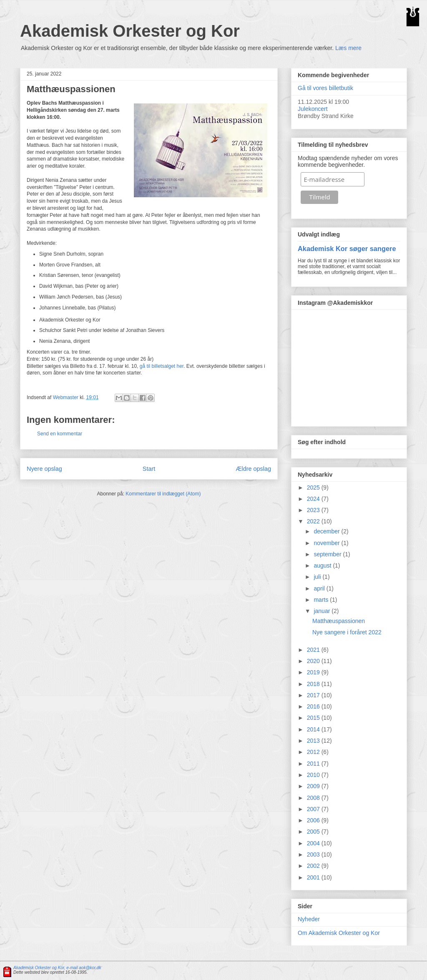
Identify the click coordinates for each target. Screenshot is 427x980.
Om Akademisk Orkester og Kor (339, 933)
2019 (314, 672)
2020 (314, 661)
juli (318, 577)
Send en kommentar (60, 434)
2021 (314, 650)
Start (149, 469)
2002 (314, 866)
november (327, 543)
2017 (314, 695)
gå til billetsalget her (162, 366)
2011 (314, 764)
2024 (314, 499)
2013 (314, 741)
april (320, 588)
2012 (314, 752)
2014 (314, 729)
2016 (314, 706)
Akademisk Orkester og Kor (130, 31)
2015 (314, 718)
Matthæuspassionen (339, 621)
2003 (314, 854)
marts (322, 600)
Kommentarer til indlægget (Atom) (163, 494)
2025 (314, 487)
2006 (314, 820)
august (323, 565)
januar (323, 611)
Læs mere (348, 48)
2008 (314, 798)
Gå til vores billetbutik (325, 88)
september (328, 554)
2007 (314, 809)
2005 (314, 832)
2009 (314, 786)
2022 (314, 521)
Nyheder (309, 919)
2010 (314, 775)
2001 (314, 877)
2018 (314, 684)
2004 (314, 843)
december (327, 531)
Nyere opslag (44, 469)
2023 (314, 510)
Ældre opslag (253, 469)
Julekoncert (313, 109)
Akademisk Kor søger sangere (347, 249)
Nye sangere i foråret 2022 (347, 632)
